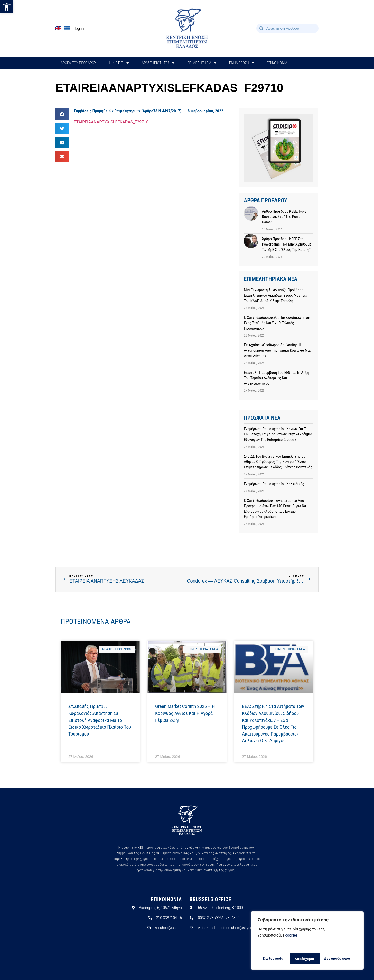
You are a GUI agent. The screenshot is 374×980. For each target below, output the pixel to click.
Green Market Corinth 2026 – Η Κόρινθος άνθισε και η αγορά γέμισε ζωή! (185, 713)
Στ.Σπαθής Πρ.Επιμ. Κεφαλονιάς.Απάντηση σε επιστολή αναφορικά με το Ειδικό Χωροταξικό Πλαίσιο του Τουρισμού (100, 720)
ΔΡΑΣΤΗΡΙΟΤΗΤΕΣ (158, 63)
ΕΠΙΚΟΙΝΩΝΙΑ (277, 63)
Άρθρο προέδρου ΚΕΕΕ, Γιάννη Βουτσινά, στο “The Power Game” (285, 217)
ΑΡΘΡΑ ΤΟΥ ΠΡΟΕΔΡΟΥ (78, 63)
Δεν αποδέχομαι (308, 959)
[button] (7, 7)
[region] (307, 941)
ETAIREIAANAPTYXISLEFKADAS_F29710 (111, 122)
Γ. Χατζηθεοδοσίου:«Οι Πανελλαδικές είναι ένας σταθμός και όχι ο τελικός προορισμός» (277, 323)
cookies (292, 936)
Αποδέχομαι (342, 959)
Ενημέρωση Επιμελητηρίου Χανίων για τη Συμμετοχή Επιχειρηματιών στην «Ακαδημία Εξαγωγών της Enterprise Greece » (278, 434)
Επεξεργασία (273, 959)
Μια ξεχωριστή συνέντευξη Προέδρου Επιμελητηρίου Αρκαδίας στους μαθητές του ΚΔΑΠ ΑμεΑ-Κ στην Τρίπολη (276, 295)
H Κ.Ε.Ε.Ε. (119, 63)
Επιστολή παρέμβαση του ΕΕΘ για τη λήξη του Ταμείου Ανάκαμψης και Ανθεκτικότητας (276, 378)
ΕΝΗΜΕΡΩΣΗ (242, 63)
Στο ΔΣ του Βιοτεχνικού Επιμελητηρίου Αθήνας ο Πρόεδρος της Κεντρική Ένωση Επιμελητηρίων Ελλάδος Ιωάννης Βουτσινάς (278, 462)
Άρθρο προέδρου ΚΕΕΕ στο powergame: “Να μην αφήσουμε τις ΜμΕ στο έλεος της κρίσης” (287, 244)
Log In (79, 28)
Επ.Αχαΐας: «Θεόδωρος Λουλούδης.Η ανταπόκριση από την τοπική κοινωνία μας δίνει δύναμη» (278, 350)
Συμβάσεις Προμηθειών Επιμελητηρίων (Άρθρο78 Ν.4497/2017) (128, 111)
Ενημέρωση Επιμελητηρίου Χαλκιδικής (274, 484)
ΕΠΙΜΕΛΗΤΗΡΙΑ (202, 63)
